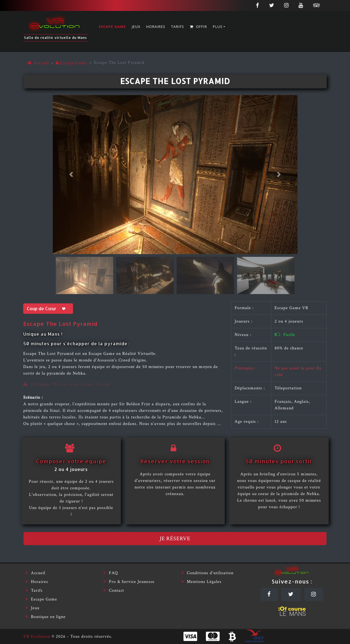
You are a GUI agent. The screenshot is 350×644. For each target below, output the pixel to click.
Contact (114, 590)
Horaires (156, 27)
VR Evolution (37, 636)
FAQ (111, 573)
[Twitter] (291, 594)
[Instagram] (314, 594)
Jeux (136, 27)
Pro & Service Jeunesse (129, 582)
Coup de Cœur (48, 308)
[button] (71, 175)
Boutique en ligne (46, 617)
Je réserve (175, 539)
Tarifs (178, 27)
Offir (198, 27)
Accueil (35, 573)
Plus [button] (218, 27)
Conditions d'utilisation (207, 573)
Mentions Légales (201, 582)
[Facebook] (269, 594)
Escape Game (112, 27)
